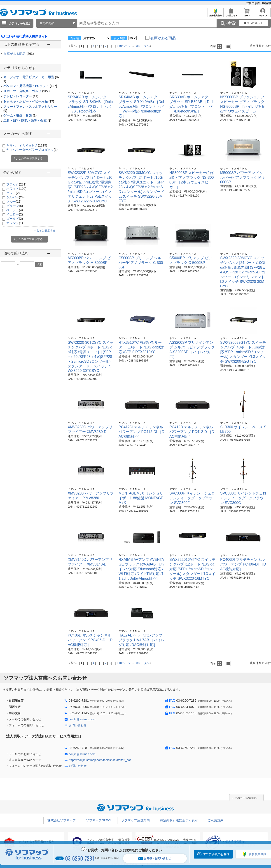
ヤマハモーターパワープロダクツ (32, 150)
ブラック (16, 184)
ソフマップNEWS (99, 820)
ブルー (14, 202)
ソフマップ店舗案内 (135, 820)
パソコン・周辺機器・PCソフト (30, 86)
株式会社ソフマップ (62, 820)
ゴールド (15, 219)
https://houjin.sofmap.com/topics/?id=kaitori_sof (100, 760)
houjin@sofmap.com (82, 719)
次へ (147, 46)
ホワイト (16, 189)
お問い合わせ (78, 725)
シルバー (15, 197)
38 (138, 46)
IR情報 (267, 3)
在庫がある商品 (19, 54)
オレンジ (15, 223)
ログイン (263, 14)
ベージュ (15, 210)
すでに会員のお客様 (216, 854)
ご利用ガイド (231, 14)
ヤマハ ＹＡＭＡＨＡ (27, 145)
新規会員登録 (215, 14)
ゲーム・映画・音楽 (20, 115)
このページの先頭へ (246, 798)
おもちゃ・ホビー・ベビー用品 (29, 101)
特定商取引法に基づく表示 (179, 820)
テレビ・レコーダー (21, 96)
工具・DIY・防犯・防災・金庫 (27, 121)
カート (247, 14)
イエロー (15, 214)
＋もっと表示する (44, 231)
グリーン (15, 206)
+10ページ (124, 46)
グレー (13, 193)
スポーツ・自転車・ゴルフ (27, 91)
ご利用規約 (253, 3)
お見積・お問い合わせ (154, 858)
